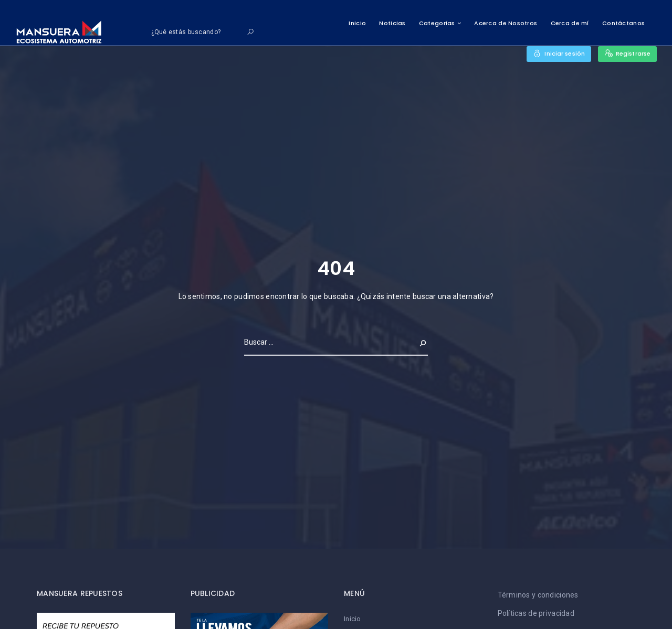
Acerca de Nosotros (506, 23)
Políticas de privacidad (536, 613)
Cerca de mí (570, 23)
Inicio (357, 23)
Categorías (437, 23)
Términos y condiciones (538, 595)
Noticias (392, 23)
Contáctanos (623, 23)
